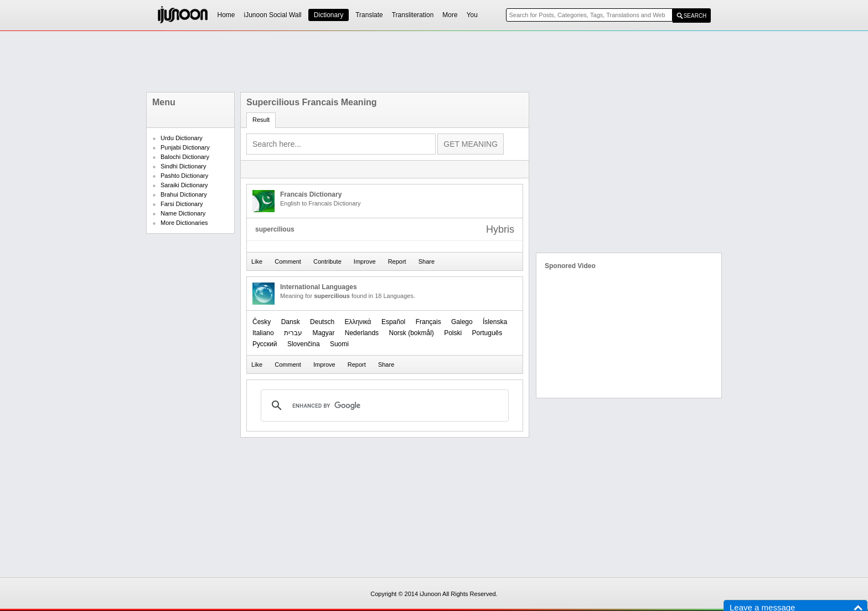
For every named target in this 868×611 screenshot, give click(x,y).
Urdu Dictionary (182, 138)
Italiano (263, 333)
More (450, 15)
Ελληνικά (358, 322)
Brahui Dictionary (184, 194)
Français (428, 322)
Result (261, 120)
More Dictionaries (184, 223)
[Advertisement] (434, 61)
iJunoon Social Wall (273, 15)
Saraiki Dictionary (184, 185)
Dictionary (329, 15)
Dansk (291, 322)
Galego (462, 322)
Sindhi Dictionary (184, 166)
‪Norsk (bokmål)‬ (411, 333)
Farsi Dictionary (182, 204)
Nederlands (362, 333)
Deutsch (322, 322)
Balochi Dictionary (185, 157)
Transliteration (413, 15)
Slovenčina (304, 344)
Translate (369, 15)
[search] (383, 405)
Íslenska (495, 322)
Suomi (339, 344)
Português (487, 333)
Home (226, 15)
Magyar (323, 333)
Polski (453, 333)
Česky (262, 322)
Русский (265, 344)
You (472, 15)
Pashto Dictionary (184, 176)
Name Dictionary (183, 213)
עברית (293, 333)
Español (393, 322)
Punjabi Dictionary (185, 147)
